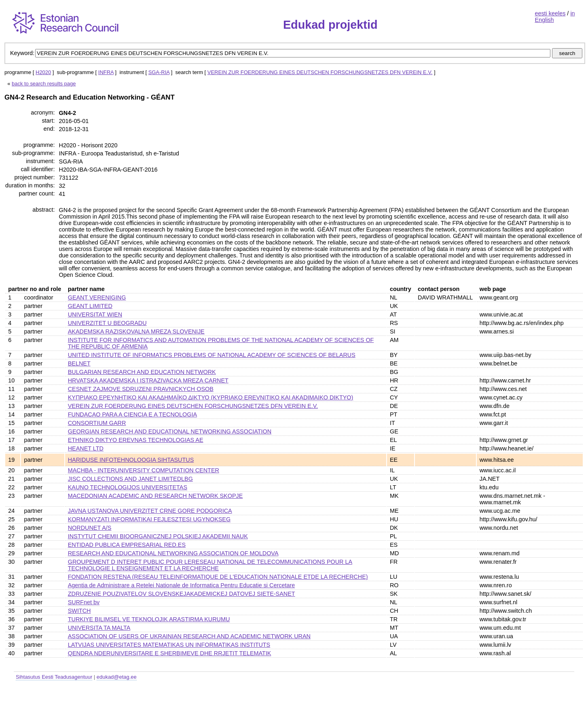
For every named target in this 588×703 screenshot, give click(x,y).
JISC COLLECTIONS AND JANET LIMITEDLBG (130, 479)
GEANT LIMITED (90, 306)
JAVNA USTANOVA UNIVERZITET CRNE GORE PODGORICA (150, 511)
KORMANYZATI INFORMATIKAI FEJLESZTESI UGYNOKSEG (149, 519)
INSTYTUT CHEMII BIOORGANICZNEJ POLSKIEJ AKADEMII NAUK (158, 536)
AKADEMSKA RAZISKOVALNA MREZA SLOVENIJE (136, 331)
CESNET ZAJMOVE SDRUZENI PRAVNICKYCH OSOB (141, 389)
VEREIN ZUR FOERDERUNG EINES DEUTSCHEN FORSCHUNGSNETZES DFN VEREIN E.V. (320, 72)
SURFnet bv (84, 602)
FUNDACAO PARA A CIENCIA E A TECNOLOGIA (132, 414)
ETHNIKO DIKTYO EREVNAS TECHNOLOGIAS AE (136, 440)
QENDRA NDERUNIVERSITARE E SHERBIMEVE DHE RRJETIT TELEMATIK (170, 653)
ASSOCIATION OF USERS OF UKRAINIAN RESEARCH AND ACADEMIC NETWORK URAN (189, 636)
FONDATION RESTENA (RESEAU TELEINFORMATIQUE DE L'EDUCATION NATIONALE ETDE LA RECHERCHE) (218, 577)
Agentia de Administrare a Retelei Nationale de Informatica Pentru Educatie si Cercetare (182, 585)
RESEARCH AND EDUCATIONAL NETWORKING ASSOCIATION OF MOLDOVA (173, 553)
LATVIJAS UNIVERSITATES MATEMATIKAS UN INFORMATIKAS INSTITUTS (169, 645)
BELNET (79, 363)
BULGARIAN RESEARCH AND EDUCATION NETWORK (142, 372)
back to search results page (44, 84)
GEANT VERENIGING (97, 297)
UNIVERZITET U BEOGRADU (107, 323)
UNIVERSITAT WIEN (95, 314)
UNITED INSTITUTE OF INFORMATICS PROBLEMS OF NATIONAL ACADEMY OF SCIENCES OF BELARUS (212, 355)
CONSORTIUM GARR (97, 423)
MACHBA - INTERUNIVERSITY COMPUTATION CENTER (144, 470)
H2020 (43, 72)
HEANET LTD (86, 448)
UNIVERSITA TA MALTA (99, 628)
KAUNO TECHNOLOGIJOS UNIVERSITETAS (128, 487)
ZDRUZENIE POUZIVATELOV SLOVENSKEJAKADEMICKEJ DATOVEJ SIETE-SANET (182, 594)
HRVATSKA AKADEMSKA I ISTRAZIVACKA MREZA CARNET (148, 380)
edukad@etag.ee (117, 677)
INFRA (106, 72)
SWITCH (79, 611)
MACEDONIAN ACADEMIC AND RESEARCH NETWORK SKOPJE (155, 496)
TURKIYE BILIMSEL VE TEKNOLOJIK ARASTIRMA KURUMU (149, 619)
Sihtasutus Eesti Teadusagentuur (54, 677)
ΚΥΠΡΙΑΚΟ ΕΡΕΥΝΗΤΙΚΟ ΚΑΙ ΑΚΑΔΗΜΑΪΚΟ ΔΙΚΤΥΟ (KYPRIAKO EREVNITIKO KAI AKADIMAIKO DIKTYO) (211, 397)
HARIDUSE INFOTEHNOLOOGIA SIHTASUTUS (131, 460)
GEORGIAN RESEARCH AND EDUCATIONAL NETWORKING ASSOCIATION (170, 431)
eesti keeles (550, 13)
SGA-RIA (159, 72)
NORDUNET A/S (90, 528)
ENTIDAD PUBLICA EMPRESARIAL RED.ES (127, 545)
